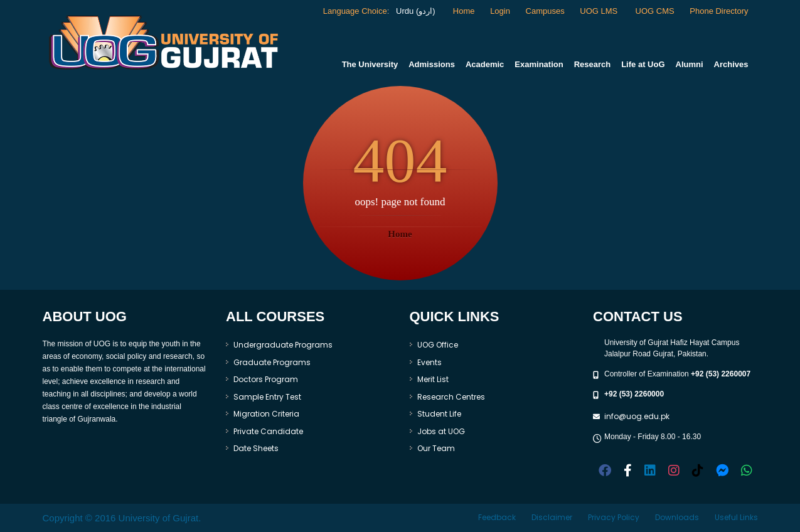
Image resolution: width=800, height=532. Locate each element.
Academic (485, 64)
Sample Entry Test (267, 397)
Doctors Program (266, 379)
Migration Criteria (266, 414)
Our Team (436, 448)
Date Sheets (256, 448)
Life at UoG (643, 64)
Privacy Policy (614, 517)
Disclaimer (552, 517)
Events (429, 362)
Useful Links (736, 517)
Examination (539, 64)
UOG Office (438, 345)
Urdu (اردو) (414, 11)
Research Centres (451, 397)
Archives (731, 64)
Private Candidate (268, 431)
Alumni (690, 64)
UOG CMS (655, 11)
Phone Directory (719, 11)
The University (370, 64)
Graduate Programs (272, 362)
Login (500, 11)
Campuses (545, 11)
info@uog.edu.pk (637, 416)
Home (464, 11)
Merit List (433, 379)
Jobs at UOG (441, 431)
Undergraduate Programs (283, 345)
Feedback (497, 517)
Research (593, 64)
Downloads (677, 517)
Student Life (439, 414)
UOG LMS (600, 11)
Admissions (432, 64)
